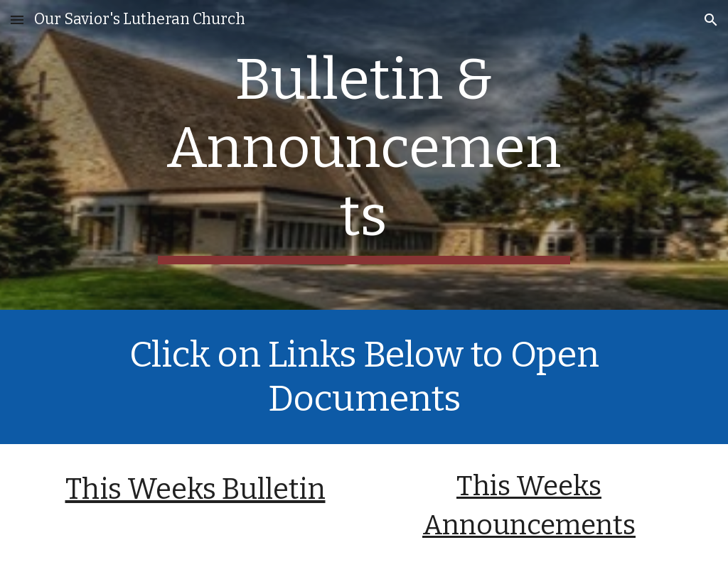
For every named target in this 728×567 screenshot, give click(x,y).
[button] (17, 20)
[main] (364, 155)
